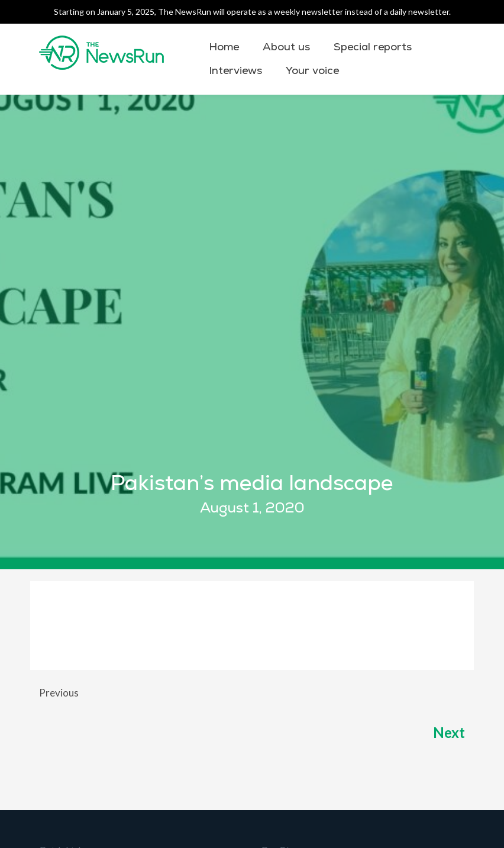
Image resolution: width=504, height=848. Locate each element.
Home (224, 47)
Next (448, 732)
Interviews (235, 71)
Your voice (312, 71)
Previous (59, 693)
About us (286, 47)
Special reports (373, 47)
